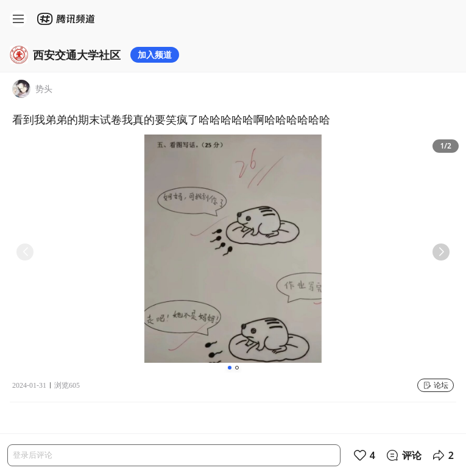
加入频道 (155, 54)
